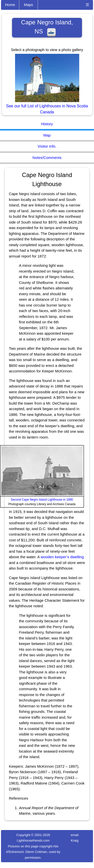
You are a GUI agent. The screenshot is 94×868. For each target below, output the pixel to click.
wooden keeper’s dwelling (62, 557)
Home (10, 5)
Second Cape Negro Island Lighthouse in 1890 (42, 500)
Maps (28, 5)
